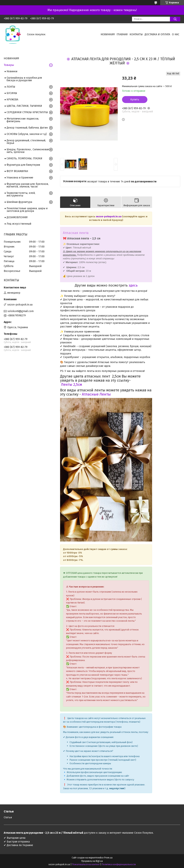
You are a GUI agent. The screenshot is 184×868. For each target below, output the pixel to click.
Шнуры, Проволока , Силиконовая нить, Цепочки (28, 151)
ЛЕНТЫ (11, 87)
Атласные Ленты (96, 394)
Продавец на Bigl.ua (92, 861)
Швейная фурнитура (19, 202)
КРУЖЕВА (12, 100)
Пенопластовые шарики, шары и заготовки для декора (27, 210)
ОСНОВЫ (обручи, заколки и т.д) (27, 134)
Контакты (136, 34)
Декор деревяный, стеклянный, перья (26, 142)
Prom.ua (108, 858)
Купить (135, 100)
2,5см (77, 385)
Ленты (66, 385)
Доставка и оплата (157, 34)
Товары (9, 65)
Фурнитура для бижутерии (23, 165)
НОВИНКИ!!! (108, 34)
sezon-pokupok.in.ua (109, 216)
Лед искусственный (19, 224)
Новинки (12, 71)
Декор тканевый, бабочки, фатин (27, 128)
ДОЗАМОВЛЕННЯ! (17, 217)
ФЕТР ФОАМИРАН (17, 171)
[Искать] (175, 19)
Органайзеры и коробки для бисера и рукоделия (24, 79)
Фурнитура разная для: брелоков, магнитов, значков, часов (28, 185)
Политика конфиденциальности (119, 864)
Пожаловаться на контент (86, 864)
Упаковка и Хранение (20, 178)
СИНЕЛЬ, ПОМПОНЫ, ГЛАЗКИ (24, 158)
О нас (176, 34)
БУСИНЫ (12, 93)
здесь (133, 285)
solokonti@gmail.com (21, 311)
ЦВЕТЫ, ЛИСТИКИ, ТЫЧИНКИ (24, 106)
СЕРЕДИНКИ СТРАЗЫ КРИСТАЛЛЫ (27, 112)
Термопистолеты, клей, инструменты (21, 194)
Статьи (8, 817)
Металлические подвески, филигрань (23, 120)
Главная (122, 34)
